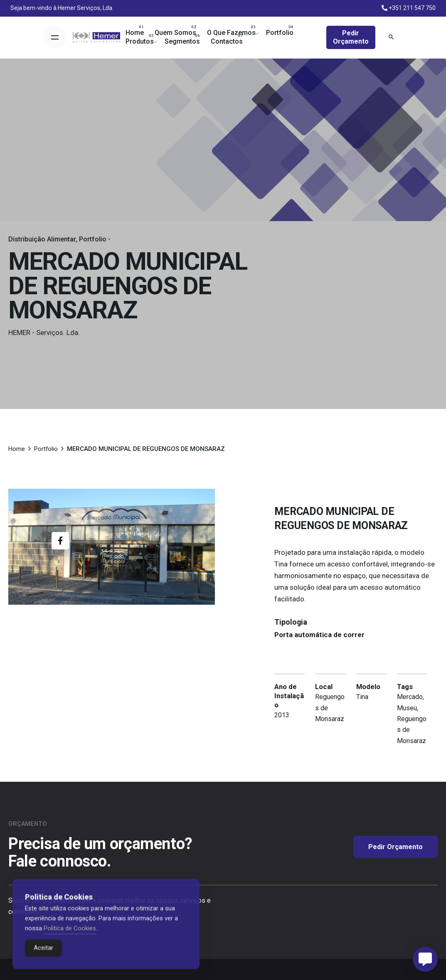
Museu (407, 708)
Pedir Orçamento (351, 37)
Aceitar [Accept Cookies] (43, 959)
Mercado (410, 697)
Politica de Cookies (70, 939)
